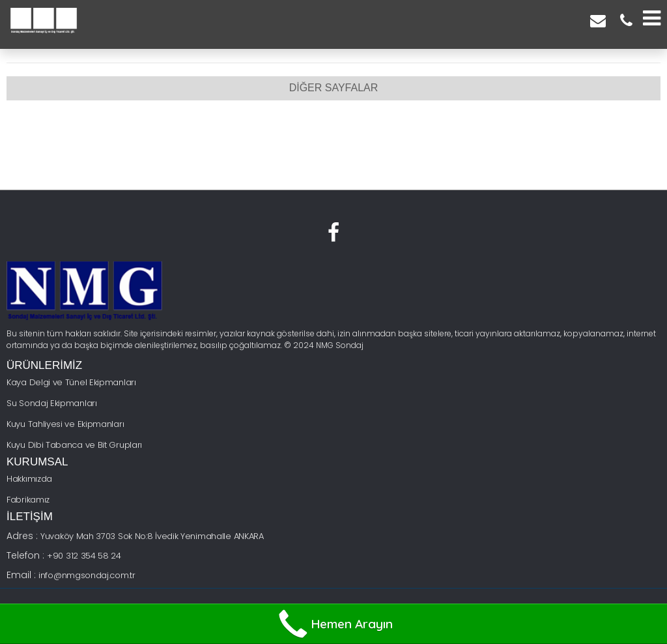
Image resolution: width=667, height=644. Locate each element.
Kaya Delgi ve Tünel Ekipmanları (71, 382)
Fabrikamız (28, 500)
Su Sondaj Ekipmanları (52, 403)
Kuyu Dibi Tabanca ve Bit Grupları (74, 445)
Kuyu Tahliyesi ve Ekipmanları (65, 424)
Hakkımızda (29, 479)
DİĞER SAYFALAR (334, 88)
